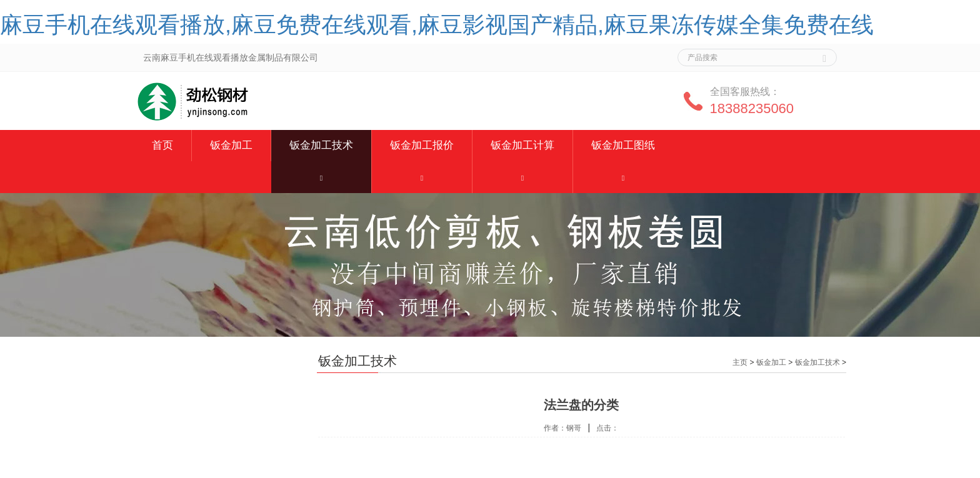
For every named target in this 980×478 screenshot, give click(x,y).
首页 (162, 145)
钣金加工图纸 (623, 145)
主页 (740, 362)
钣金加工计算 (522, 145)
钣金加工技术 (321, 145)
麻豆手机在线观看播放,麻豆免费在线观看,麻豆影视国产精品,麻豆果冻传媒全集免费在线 (437, 25)
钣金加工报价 (422, 145)
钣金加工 (231, 145)
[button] (321, 177)
